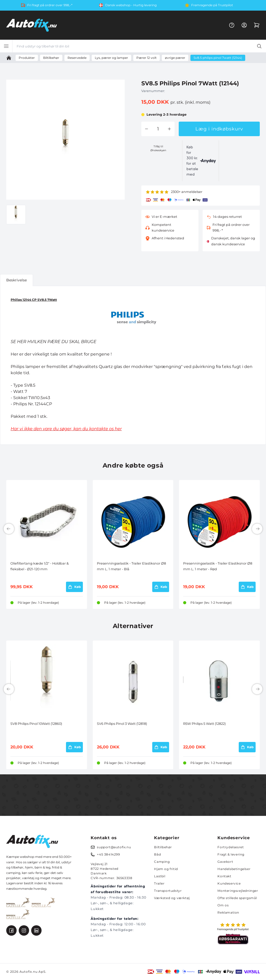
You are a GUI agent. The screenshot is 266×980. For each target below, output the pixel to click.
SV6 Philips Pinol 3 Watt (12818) (122, 724)
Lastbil (160, 876)
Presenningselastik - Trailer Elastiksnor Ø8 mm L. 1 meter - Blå (131, 566)
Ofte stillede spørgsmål (237, 898)
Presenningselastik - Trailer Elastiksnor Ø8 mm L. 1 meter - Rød (218, 566)
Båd (157, 854)
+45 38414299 (108, 854)
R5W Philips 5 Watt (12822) (204, 724)
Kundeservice (229, 883)
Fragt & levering (231, 854)
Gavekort (225, 862)
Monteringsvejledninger (238, 891)
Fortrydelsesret (231, 847)
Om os (223, 905)
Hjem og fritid (166, 869)
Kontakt (224, 876)
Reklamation (228, 912)
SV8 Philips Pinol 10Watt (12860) (36, 724)
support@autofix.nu (114, 847)
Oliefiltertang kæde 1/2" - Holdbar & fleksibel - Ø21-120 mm (40, 566)
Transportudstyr (168, 891)
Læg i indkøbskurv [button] (219, 129)
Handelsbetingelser (234, 869)
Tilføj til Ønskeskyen (158, 148)
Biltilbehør (163, 847)
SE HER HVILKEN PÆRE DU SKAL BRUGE (54, 342)
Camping (162, 862)
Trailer (159, 883)
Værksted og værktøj (172, 898)
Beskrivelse (16, 280)
